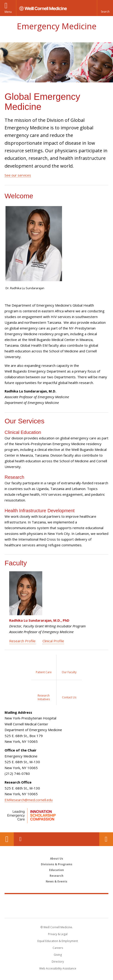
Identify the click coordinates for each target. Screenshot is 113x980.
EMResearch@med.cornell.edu (29, 800)
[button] (105, 8)
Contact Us (106, 839)
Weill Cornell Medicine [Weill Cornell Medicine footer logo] (56, 901)
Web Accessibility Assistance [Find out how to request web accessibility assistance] (58, 968)
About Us (57, 859)
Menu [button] (8, 12)
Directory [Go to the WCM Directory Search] (58, 962)
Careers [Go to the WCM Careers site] (58, 948)
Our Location (7, 839)
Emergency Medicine (57, 26)
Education (56, 870)
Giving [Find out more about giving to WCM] (58, 955)
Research (56, 876)
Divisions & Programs (57, 864)
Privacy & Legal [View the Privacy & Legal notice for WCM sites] (58, 934)
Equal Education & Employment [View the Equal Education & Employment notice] (58, 941)
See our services (18, 175)
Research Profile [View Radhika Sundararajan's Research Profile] (22, 641)
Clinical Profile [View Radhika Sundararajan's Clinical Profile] (53, 641)
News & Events (56, 881)
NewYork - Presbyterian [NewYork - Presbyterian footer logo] (57, 911)
